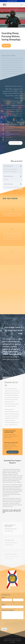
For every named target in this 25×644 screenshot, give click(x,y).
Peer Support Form (12, 452)
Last (14, 602)
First (2, 602)
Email (3, 605)
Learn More (15, 143)
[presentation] (12, 626)
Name (4, 598)
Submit (4, 629)
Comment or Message (8, 610)
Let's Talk (6, 46)
